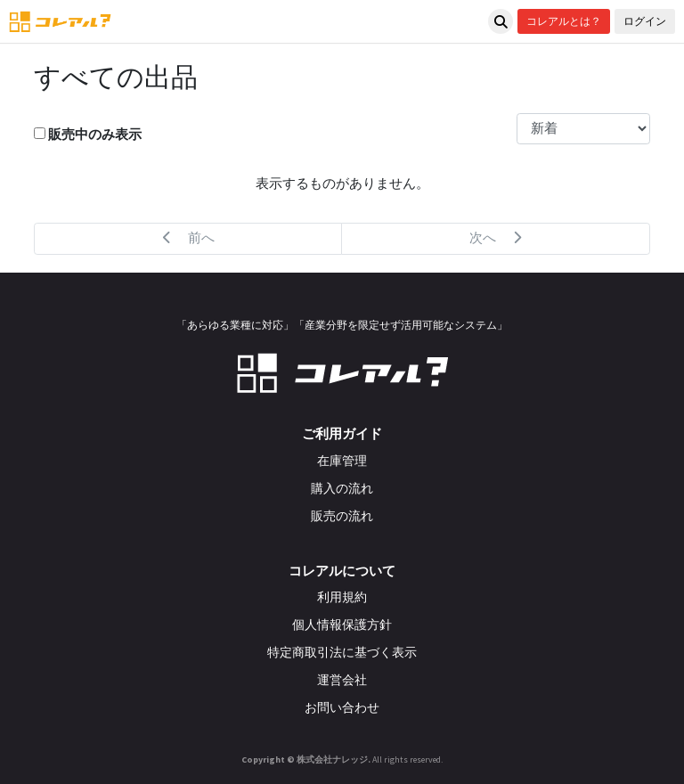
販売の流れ (342, 516)
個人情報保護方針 (342, 625)
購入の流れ (342, 488)
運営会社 (342, 680)
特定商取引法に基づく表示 (342, 652)
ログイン (645, 21)
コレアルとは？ (564, 21)
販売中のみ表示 (88, 134)
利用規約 (342, 597)
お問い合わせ (342, 707)
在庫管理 (342, 461)
